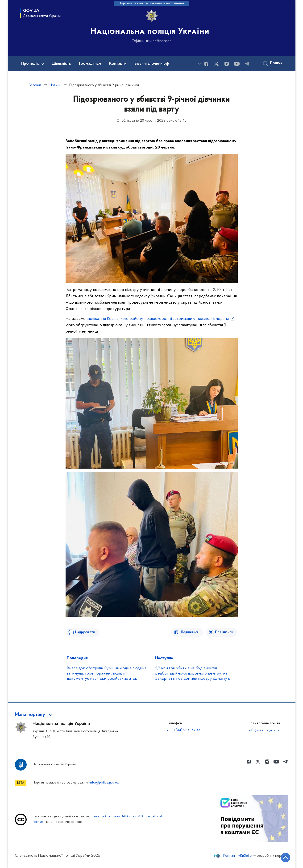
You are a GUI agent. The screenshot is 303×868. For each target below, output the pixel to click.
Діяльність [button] (61, 64)
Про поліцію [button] (33, 64)
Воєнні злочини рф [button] (152, 64)
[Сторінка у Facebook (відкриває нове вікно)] (206, 64)
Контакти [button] (118, 64)
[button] (34, 715)
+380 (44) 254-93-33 (183, 730)
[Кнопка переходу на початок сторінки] (285, 857)
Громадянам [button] (90, 64)
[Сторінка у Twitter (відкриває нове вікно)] (216, 64)
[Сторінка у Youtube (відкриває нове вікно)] (237, 64)
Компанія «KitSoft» (238, 856)
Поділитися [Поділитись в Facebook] (190, 632)
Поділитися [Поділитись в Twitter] (224, 632)
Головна (35, 85)
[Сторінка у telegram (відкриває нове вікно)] (247, 64)
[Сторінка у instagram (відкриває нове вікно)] (227, 64)
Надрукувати (85, 632)
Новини (55, 85)
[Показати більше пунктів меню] (200, 64)
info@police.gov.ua (264, 730)
